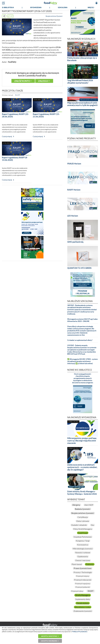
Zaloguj (43, 81)
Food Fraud (83, 533)
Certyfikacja (83, 517)
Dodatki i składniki (79, 525)
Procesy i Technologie (83, 572)
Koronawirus (83, 545)
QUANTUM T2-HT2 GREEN (79, 268)
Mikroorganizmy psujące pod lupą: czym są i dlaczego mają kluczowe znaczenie (82, 441)
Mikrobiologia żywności (83, 549)
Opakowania (83, 556)
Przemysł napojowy (83, 584)
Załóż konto (22, 81)
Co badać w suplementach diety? (80, 340)
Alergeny (76, 505)
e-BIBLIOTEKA (8, 8)
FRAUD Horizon (74, 164)
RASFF (18, 95)
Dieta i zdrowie (83, 521)
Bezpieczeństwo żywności (83, 513)
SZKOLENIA (63, 8)
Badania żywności (83, 509)
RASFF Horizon (74, 190)
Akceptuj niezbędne (49, 641)
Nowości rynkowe (83, 552)
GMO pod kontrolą (75, 242)
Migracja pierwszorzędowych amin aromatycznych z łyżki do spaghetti (82, 104)
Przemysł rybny (77, 591)
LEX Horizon (73, 216)
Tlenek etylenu (83, 603)
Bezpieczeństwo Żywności (54, 16)
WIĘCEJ (91, 8)
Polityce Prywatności (80, 631)
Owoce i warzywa (83, 560)
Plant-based (77, 564)
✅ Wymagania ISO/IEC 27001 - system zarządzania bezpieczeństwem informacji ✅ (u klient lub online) (82, 361)
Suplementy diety (83, 599)
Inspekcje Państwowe (83, 537)
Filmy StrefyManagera (83, 529)
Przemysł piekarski (83, 587)
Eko (92, 525)
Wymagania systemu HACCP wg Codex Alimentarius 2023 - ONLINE (82, 320)
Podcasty (90, 564)
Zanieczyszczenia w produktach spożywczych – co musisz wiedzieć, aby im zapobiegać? (82, 467)
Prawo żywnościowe (83, 568)
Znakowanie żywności (83, 611)
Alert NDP (89, 505)
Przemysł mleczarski (83, 580)
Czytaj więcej (7, 136)
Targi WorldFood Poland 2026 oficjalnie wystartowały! (80, 82)
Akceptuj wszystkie (49, 636)
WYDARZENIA (36, 8)
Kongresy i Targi (83, 541)
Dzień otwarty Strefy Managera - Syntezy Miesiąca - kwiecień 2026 (82, 493)
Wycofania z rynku (83, 607)
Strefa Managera (83, 595)
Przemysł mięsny (83, 576)
